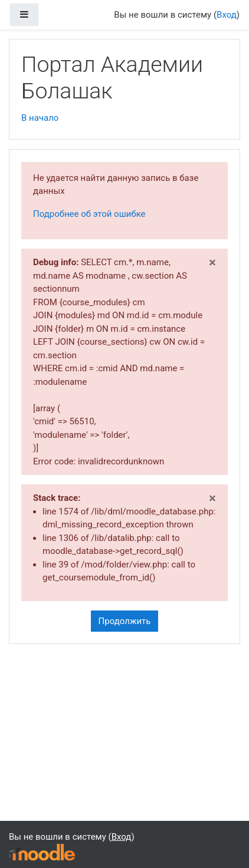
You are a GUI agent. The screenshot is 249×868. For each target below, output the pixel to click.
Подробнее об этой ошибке (89, 214)
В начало (40, 118)
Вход (227, 15)
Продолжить (125, 621)
